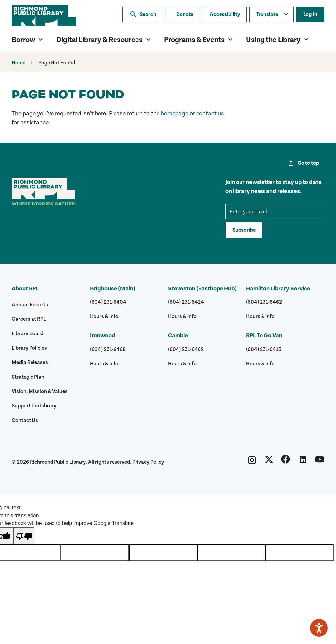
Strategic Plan (28, 377)
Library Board (28, 333)
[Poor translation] (24, 536)
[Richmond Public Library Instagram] (252, 462)
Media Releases (30, 362)
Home (19, 63)
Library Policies (29, 348)
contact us (210, 114)
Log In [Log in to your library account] (310, 14)
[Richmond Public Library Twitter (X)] (269, 462)
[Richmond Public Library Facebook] (285, 462)
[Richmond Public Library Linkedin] (303, 462)
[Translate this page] (272, 14)
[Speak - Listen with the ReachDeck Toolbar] (319, 628)
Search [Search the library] (143, 14)
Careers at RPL (29, 319)
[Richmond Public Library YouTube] (320, 462)
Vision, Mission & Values (40, 391)
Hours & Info (104, 316)
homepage (175, 114)
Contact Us (25, 420)
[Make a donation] (183, 14)
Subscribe (244, 230)
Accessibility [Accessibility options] (225, 14)
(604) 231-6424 (186, 302)
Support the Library (34, 406)
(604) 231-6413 (264, 349)
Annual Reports (30, 305)
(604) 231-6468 (108, 349)
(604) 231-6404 (108, 302)
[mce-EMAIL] (275, 212)
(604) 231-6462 (186, 349)
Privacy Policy (148, 462)
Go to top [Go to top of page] (303, 163)
